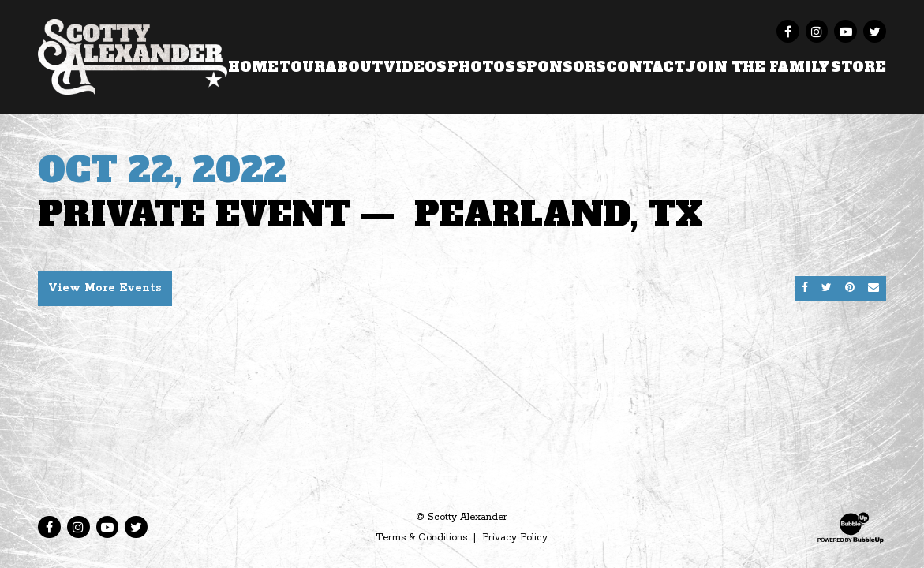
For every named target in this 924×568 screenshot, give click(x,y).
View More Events (105, 288)
